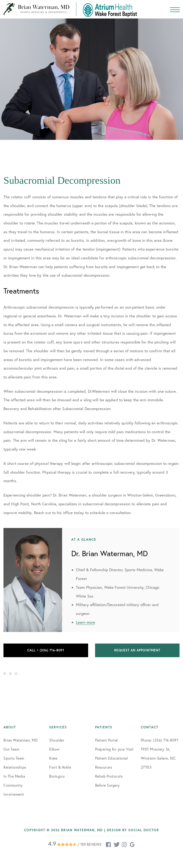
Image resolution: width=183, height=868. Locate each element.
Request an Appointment (137, 650)
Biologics (57, 776)
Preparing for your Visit (114, 749)
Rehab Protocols (109, 776)
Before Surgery (107, 785)
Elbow (54, 749)
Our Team (11, 749)
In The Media (14, 776)
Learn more (85, 622)
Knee (53, 758)
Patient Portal (106, 740)
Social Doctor (144, 830)
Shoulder (57, 740)
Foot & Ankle (60, 767)
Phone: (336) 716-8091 (160, 740)
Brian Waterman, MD (21, 740)
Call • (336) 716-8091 (46, 650)
